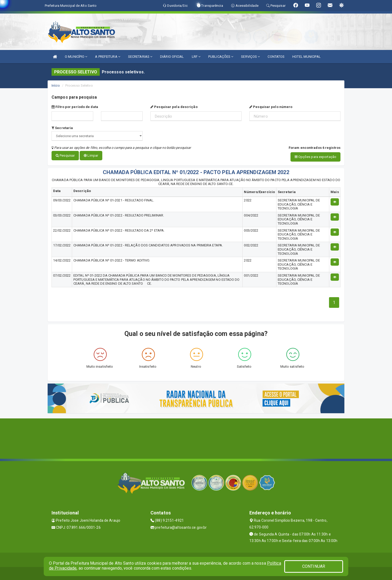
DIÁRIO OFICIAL (172, 57)
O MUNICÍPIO (76, 57)
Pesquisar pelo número (271, 107)
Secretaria (62, 128)
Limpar (91, 155)
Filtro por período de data (75, 107)
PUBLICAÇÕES (221, 57)
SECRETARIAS (140, 57)
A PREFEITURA (108, 57)
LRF (196, 57)
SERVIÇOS (250, 57)
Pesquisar (65, 155)
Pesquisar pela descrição (174, 107)
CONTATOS (276, 57)
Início (56, 85)
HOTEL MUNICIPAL (306, 57)
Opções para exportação (315, 157)
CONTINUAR (314, 566)
